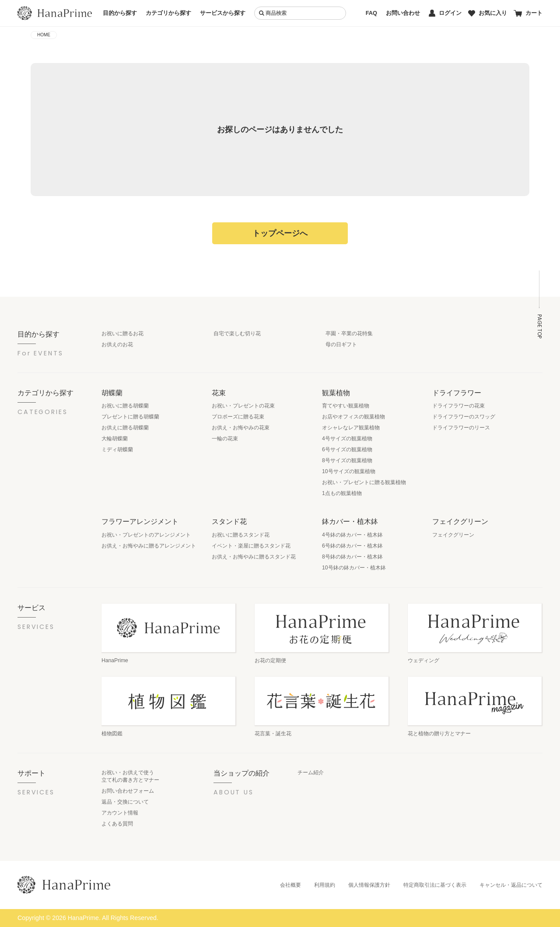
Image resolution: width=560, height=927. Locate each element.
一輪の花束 (225, 439)
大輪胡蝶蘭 (115, 439)
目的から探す (120, 13)
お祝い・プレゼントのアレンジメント (146, 535)
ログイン (445, 13)
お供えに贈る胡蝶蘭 (125, 428)
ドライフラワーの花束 (458, 406)
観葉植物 (336, 393)
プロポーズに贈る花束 (238, 417)
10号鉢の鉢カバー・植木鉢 (354, 568)
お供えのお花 (117, 344)
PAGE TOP (539, 326)
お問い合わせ (403, 13)
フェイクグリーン (460, 521)
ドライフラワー (457, 393)
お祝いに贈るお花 (122, 334)
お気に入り (488, 13)
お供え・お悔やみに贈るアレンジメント (149, 546)
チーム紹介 (311, 772)
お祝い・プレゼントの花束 (243, 406)
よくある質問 (117, 824)
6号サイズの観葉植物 (347, 449)
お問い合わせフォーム (128, 791)
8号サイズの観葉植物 (347, 460)
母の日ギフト (341, 344)
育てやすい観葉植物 (346, 406)
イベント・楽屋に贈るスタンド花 (251, 546)
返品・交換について (125, 802)
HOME (44, 35)
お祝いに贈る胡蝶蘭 (125, 406)
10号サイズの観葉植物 (349, 471)
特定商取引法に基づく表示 (435, 885)
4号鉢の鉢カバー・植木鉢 (352, 535)
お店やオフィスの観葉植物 (353, 417)
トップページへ (280, 233)
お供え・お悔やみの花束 (241, 428)
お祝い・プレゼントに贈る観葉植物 (364, 482)
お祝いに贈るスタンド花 (241, 535)
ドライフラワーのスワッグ (464, 417)
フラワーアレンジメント (140, 521)
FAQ (371, 13)
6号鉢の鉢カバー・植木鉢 (352, 546)
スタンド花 (229, 521)
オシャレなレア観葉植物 (351, 428)
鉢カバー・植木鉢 (350, 521)
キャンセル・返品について (511, 885)
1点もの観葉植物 (342, 493)
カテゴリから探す (168, 13)
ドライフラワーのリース (461, 428)
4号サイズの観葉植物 (347, 439)
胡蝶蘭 (112, 393)
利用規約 (325, 885)
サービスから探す (223, 13)
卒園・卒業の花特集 (349, 334)
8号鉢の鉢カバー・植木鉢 (352, 557)
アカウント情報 (120, 813)
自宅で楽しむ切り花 (237, 334)
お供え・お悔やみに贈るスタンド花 (254, 557)
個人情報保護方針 (369, 885)
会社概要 (290, 885)
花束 (219, 393)
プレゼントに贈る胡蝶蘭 (130, 417)
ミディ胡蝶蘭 (117, 449)
